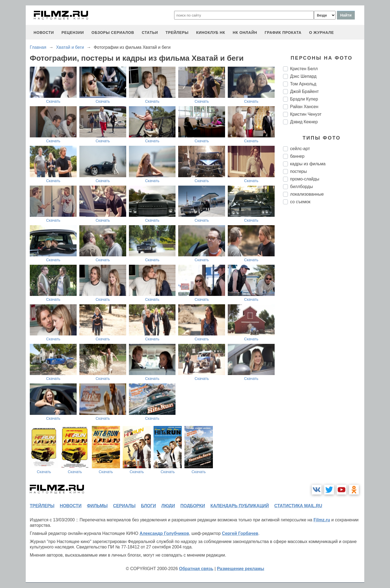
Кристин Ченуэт (306, 114)
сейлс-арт (300, 149)
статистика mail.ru (298, 506)
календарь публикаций (240, 506)
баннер (297, 156)
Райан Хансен (304, 107)
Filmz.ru (322, 520)
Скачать (53, 101)
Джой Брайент (304, 91)
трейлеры (177, 33)
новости (44, 33)
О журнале (321, 33)
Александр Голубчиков (164, 533)
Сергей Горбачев (240, 533)
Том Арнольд (303, 84)
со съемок (300, 202)
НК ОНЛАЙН (245, 33)
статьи (150, 33)
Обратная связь (196, 569)
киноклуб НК (211, 33)
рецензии (73, 33)
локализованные (307, 194)
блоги (148, 506)
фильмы (97, 506)
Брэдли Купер (304, 99)
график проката (283, 33)
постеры (298, 171)
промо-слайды (305, 179)
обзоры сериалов (113, 33)
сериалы (124, 506)
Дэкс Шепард (303, 76)
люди (168, 506)
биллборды (301, 187)
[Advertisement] (324, 299)
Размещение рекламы (241, 569)
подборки (193, 506)
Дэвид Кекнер (304, 122)
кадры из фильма (308, 164)
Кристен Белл (304, 69)
